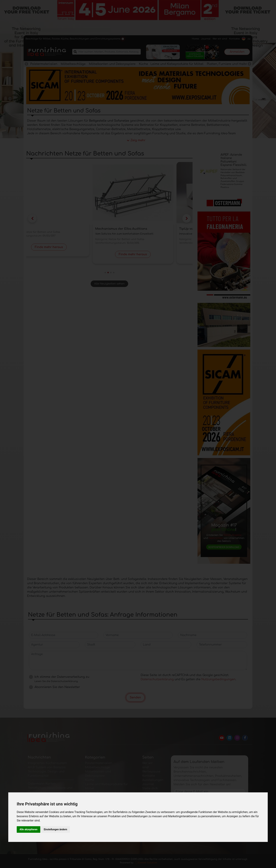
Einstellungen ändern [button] (56, 829)
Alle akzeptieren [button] (29, 829)
